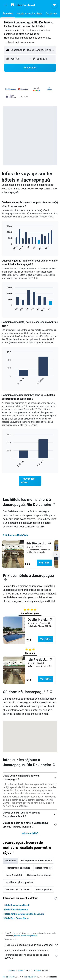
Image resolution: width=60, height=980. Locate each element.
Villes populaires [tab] (44, 890)
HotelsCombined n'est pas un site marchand (32, 945)
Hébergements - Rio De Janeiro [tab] (37, 861)
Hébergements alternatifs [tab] (17, 868)
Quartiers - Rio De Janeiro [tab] (18, 890)
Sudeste (37, 971)
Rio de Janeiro (9, 977)
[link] (30, 481)
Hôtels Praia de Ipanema (16, 910)
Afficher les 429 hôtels (16, 535)
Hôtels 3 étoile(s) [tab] (44, 868)
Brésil (21, 971)
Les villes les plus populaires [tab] (19, 882)
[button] (5, 5)
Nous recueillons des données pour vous (32, 950)
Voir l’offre (44, 563)
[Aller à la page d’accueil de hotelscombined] (23, 5)
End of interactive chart (5, 248)
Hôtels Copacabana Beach (16, 905)
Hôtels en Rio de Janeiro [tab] (39, 875)
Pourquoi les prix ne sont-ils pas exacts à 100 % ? (32, 956)
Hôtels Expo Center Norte (16, 918)
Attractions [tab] (10, 861)
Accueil (12, 971)
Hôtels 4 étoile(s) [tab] (13, 875)
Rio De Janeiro (31, 977)
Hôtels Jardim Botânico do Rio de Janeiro (24, 914)
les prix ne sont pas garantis (26, 936)
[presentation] (54, 504)
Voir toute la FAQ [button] (30, 833)
